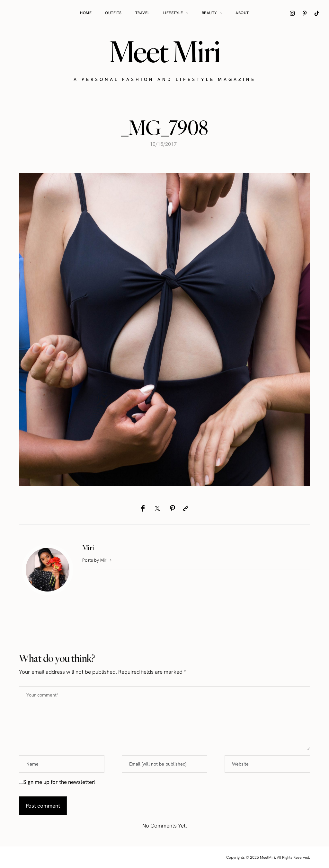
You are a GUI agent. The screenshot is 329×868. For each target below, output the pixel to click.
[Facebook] (143, 508)
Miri (88, 548)
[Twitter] (157, 508)
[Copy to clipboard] (186, 508)
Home (86, 13)
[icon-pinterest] (305, 13)
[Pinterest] (172, 508)
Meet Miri (164, 52)
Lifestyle (173, 13)
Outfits (113, 13)
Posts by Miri (98, 560)
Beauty (209, 13)
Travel (142, 13)
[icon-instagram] (292, 13)
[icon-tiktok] (317, 13)
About (242, 13)
